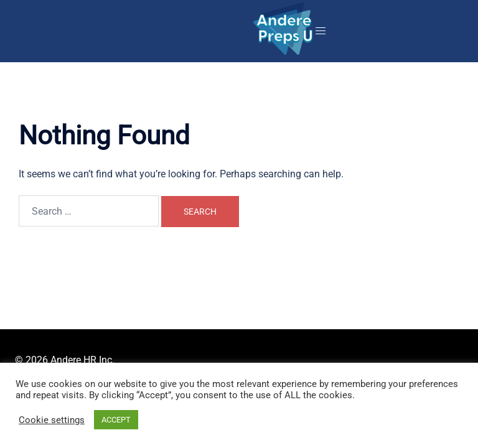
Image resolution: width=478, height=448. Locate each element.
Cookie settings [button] (52, 420)
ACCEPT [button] (116, 420)
